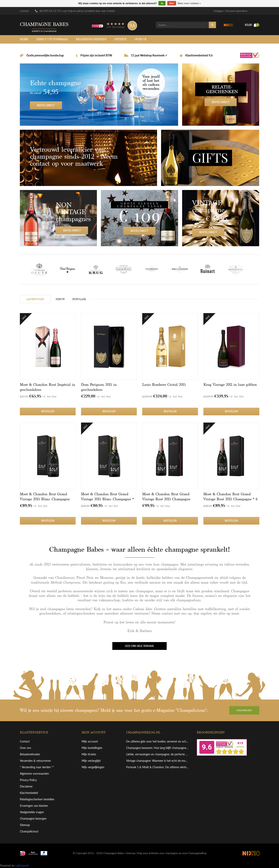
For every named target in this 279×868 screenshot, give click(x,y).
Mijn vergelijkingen (93, 767)
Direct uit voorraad (52, 39)
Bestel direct (99, 95)
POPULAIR (79, 299)
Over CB (140, 39)
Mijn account (90, 741)
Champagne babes (44, 24)
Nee (172, 3)
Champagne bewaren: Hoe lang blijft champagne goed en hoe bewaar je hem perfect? (157, 748)
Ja (162, 3)
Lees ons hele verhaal (139, 646)
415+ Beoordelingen (116, 27)
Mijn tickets (89, 754)
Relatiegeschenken (91, 39)
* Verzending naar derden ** (37, 767)
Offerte (120, 39)
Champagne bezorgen (33, 818)
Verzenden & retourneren (35, 761)
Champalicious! (29, 831)
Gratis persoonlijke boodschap (45, 55)
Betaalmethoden (30, 754)
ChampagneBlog (197, 853)
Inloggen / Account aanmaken (230, 11)
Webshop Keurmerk (250, 56)
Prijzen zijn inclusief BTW (96, 55)
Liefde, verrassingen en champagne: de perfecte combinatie (157, 754)
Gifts (210, 158)
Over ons (25, 748)
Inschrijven (244, 710)
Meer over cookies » (189, 3)
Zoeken (212, 25)
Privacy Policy (28, 780)
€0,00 (252, 25)
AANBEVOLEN (35, 299)
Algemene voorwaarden (34, 774)
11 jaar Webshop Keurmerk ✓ (149, 55)
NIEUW (60, 299)
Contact (24, 11)
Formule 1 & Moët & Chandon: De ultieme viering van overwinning (157, 767)
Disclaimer (26, 786)
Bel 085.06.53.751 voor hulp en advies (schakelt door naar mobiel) (77, 11)
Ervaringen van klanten (34, 806)
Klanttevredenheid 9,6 (199, 55)
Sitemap (25, 825)
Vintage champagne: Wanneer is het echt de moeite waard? (157, 761)
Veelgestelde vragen (32, 812)
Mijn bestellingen (92, 748)
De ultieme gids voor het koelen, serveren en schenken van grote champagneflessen (157, 741)
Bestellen (48, 411)
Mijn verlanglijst (91, 761)
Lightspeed (22, 865)
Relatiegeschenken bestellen (37, 799)
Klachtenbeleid (29, 793)
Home (24, 39)
